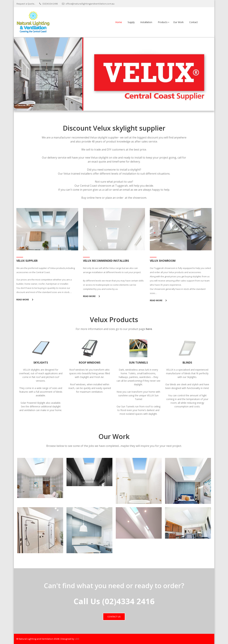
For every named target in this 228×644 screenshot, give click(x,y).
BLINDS (187, 363)
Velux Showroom (163, 261)
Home (119, 22)
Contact (194, 22)
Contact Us (114, 617)
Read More (23, 300)
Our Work (178, 22)
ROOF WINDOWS (90, 363)
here (98, 198)
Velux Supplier (27, 261)
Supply (131, 22)
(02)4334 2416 (128, 601)
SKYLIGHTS (41, 363)
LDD (77, 639)
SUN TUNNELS (138, 363)
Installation (146, 22)
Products (163, 22)
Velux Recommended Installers (106, 261)
